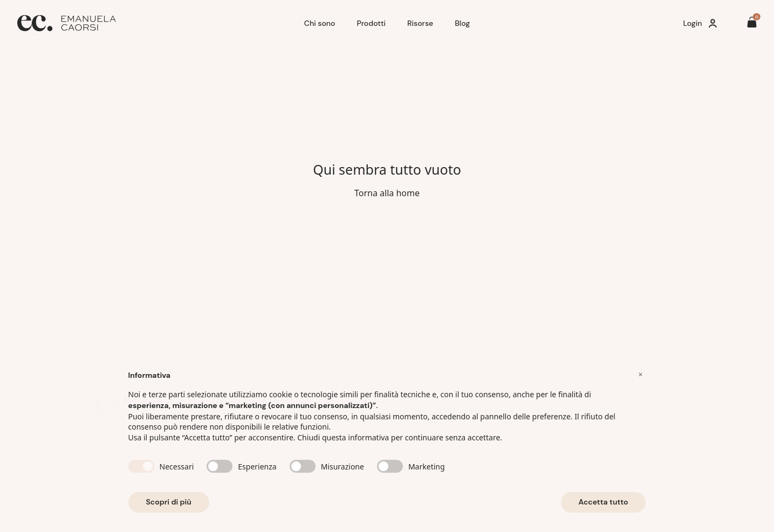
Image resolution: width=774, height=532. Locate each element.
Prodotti (371, 23)
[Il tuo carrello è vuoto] (752, 23)
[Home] (156, 23)
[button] (641, 378)
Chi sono (320, 23)
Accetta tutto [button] (604, 506)
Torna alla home (387, 193)
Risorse (420, 23)
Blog (462, 23)
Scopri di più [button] (169, 506)
